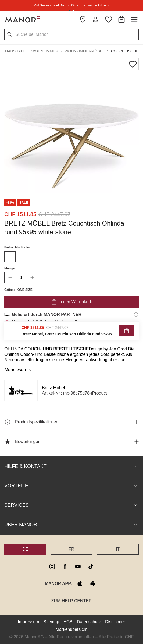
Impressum (28, 622)
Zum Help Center (72, 601)
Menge (9, 268)
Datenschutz (89, 622)
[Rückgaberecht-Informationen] (136, 337)
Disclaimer (115, 622)
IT (118, 549)
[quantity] (21, 277)
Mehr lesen (19, 370)
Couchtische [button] (125, 51)
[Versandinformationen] (136, 315)
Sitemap (51, 622)
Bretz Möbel (53, 388)
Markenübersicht (71, 629)
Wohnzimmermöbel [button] (85, 51)
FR (71, 549)
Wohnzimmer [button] (45, 51)
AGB (68, 622)
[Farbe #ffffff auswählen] (10, 256)
